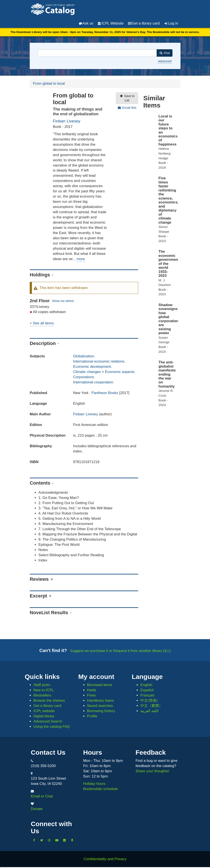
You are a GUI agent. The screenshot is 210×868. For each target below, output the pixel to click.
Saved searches (100, 706)
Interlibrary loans (100, 701)
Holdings (40, 275)
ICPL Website (111, 23)
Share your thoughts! (153, 771)
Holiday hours (94, 784)
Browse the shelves (49, 701)
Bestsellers (42, 695)
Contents (40, 483)
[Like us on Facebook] (34, 840)
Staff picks (42, 685)
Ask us (86, 23)
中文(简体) (149, 701)
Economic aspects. (120, 372)
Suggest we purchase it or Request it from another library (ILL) (120, 651)
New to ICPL (44, 690)
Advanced (165, 61)
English (146, 685)
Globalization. (84, 356)
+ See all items (42, 323)
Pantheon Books (105, 393)
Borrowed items (100, 685)
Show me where (63, 301)
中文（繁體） (151, 706)
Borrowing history (101, 711)
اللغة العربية (149, 711)
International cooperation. (94, 382)
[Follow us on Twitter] (42, 840)
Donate (37, 809)
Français (147, 695)
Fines (91, 695)
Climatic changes (87, 372)
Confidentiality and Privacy (105, 859)
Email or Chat (42, 796)
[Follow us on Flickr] (64, 840)
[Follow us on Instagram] (49, 840)
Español (147, 690)
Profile (92, 716)
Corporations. (84, 377)
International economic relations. (99, 361)
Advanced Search (48, 721)
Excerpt (38, 596)
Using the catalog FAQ (52, 727)
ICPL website (44, 711)
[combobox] (97, 53)
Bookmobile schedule (100, 789)
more (81, 259)
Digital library (44, 716)
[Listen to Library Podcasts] (72, 840)
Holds (92, 690)
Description (43, 343)
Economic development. (93, 367)
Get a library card (144, 23)
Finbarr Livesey (67, 121)
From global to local (49, 83)
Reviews (39, 579)
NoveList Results (49, 613)
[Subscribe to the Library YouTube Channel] (57, 840)
